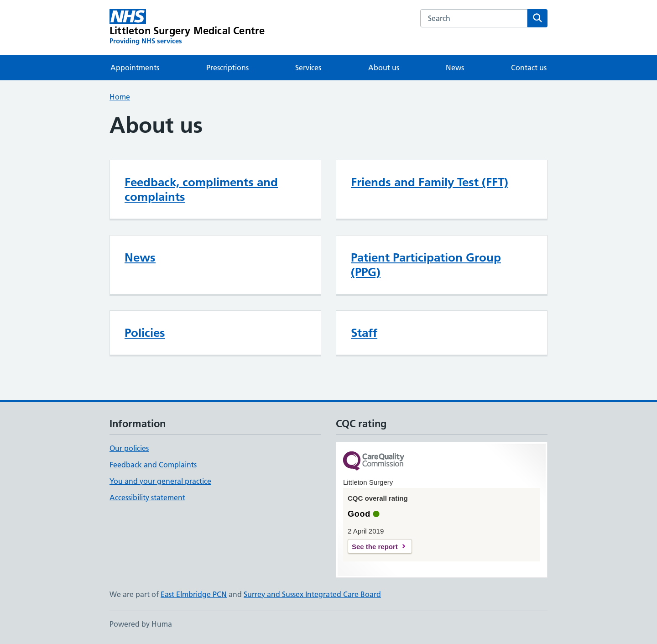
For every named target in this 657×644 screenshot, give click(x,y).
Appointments (135, 68)
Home (120, 97)
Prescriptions (227, 68)
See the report (375, 547)
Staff (364, 333)
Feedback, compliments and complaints (201, 189)
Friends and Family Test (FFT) (430, 182)
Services (308, 68)
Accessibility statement (147, 497)
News (455, 68)
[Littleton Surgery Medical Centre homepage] (187, 27)
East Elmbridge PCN (194, 594)
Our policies (129, 448)
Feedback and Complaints (153, 465)
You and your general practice (160, 481)
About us (384, 68)
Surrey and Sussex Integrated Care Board (312, 594)
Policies (145, 333)
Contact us (529, 68)
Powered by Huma (141, 624)
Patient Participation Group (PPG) (426, 265)
